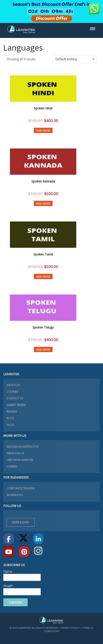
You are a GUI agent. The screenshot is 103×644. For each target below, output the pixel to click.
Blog (10, 418)
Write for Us (15, 453)
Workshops (15, 495)
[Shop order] (75, 59)
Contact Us (15, 398)
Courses (12, 392)
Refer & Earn (20, 522)
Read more (43, 130)
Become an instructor (23, 447)
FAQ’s (10, 425)
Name (22, 575)
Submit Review (16, 405)
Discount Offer (52, 19)
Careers (12, 467)
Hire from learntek (20, 460)
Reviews (12, 412)
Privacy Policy (70, 628)
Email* (22, 590)
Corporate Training (21, 488)
